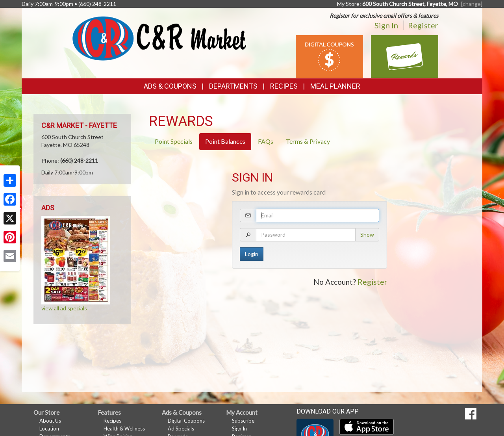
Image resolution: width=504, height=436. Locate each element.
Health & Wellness (124, 429)
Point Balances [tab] (225, 141)
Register (423, 25)
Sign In (386, 25)
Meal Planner (335, 86)
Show (367, 235)
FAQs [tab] (266, 141)
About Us (50, 421)
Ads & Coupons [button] (170, 86)
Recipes (284, 86)
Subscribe (243, 421)
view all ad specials (64, 308)
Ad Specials (181, 429)
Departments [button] (233, 86)
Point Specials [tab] (174, 141)
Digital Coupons (186, 421)
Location (49, 429)
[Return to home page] (159, 38)
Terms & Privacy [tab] (308, 141)
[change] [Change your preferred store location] (472, 4)
